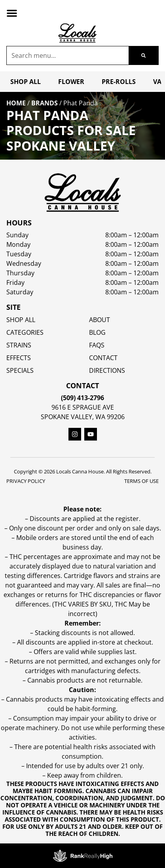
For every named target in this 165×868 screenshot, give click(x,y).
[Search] (143, 55)
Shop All (26, 82)
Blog (97, 332)
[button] (12, 13)
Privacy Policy (26, 481)
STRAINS (19, 345)
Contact (103, 358)
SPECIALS (20, 370)
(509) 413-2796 (82, 398)
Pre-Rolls (119, 82)
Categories (25, 332)
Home (16, 103)
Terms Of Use (141, 481)
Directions (107, 370)
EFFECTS (19, 358)
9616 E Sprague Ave (83, 407)
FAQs (97, 345)
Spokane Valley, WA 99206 (83, 417)
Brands (45, 103)
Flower (71, 82)
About (100, 320)
